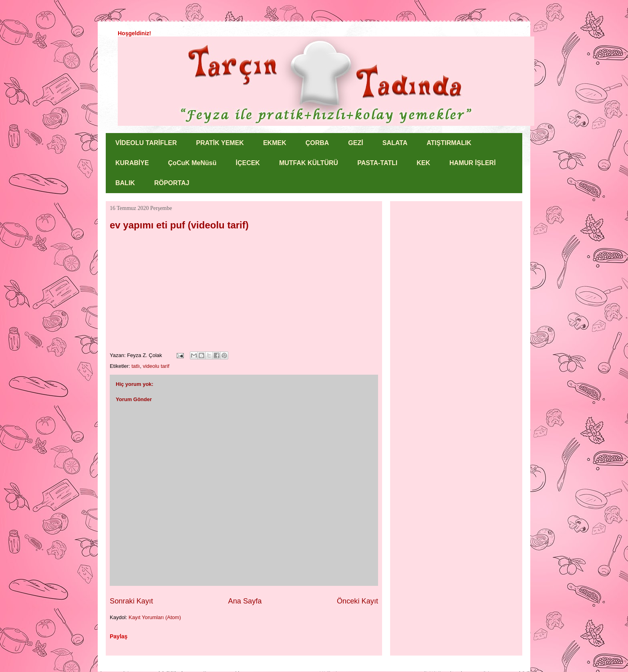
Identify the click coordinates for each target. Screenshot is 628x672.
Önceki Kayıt (357, 601)
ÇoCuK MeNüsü (192, 163)
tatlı (136, 366)
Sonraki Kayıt (131, 601)
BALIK (125, 183)
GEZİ (355, 143)
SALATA (395, 143)
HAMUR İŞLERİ (473, 163)
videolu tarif (156, 366)
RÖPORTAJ (172, 183)
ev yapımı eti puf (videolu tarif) (179, 225)
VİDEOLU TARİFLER (146, 143)
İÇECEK (248, 163)
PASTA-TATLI (377, 163)
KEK (423, 163)
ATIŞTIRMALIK (449, 143)
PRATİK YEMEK (220, 143)
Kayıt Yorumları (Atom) (155, 617)
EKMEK (275, 143)
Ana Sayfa (245, 601)
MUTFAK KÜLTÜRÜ (309, 163)
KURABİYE (132, 163)
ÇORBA (317, 143)
